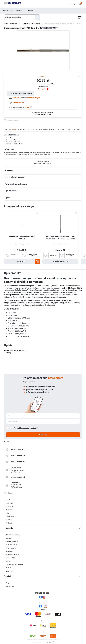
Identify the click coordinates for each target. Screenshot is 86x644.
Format (14, 129)
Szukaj (37, 17)
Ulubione (9, 520)
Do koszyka (22, 261)
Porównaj (9, 523)
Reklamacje (10, 551)
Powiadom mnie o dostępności (22, 94)
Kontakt (31, 11)
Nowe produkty (11, 558)
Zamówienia (10, 510)
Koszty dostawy (11, 548)
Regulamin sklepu (11, 545)
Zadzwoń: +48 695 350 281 (43, 114)
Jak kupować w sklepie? (14, 535)
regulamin (33, 428)
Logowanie (70, 4)
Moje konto (9, 500)
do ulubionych (79, 76)
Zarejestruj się (10, 506)
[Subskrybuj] (43, 416)
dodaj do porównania (13, 120)
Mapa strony (10, 571)
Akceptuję (13, 428)
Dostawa (9, 538)
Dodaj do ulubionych (37, 213)
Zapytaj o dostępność (60, 261)
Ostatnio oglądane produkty (14, 565)
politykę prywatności (23, 428)
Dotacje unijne (10, 586)
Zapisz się (43, 435)
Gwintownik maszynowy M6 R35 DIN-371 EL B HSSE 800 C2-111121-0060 (60, 238)
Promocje (19, 11)
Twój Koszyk (10, 516)
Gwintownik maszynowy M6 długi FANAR (22, 238)
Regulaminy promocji (12, 555)
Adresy (8, 513)
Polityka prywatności (12, 541)
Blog (7, 583)
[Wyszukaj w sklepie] (20, 17)
